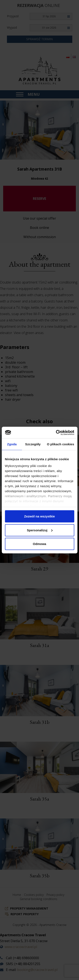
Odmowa (39, 544)
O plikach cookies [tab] (61, 444)
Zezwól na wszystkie (40, 516)
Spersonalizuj (40, 530)
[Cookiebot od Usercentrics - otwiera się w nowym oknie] (56, 432)
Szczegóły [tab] (33, 444)
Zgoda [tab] (12, 444)
